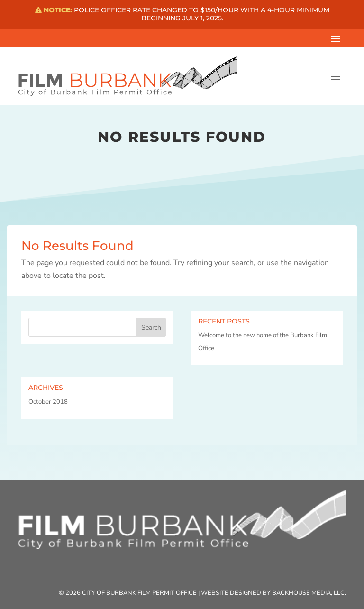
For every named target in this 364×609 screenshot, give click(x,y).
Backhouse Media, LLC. (309, 593)
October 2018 (48, 402)
